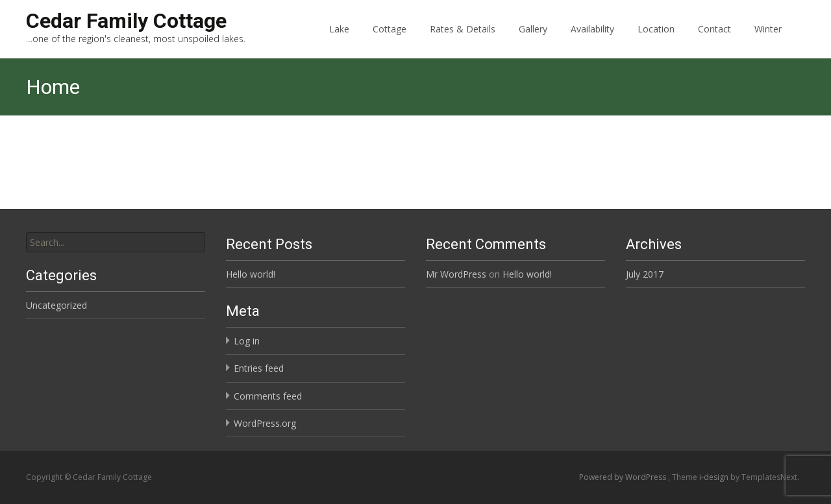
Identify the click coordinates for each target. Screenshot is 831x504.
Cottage (390, 41)
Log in (247, 341)
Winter (768, 41)
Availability (592, 41)
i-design (715, 477)
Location (656, 41)
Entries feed (259, 368)
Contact (714, 41)
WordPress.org (265, 423)
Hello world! (251, 274)
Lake (339, 41)
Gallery (533, 41)
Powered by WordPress (624, 477)
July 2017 (645, 274)
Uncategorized (56, 305)
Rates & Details (463, 41)
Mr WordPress (456, 274)
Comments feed (268, 396)
